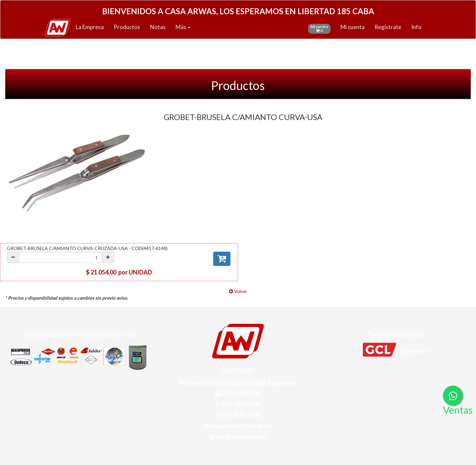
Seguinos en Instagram (238, 426)
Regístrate (388, 27)
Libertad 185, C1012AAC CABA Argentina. (238, 383)
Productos (127, 27)
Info (416, 27)
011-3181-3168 (238, 415)
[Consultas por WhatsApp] (453, 396)
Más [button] (183, 27)
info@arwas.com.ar (238, 437)
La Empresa (90, 27)
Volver (238, 291)
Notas (158, 27)
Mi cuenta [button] (353, 27)
